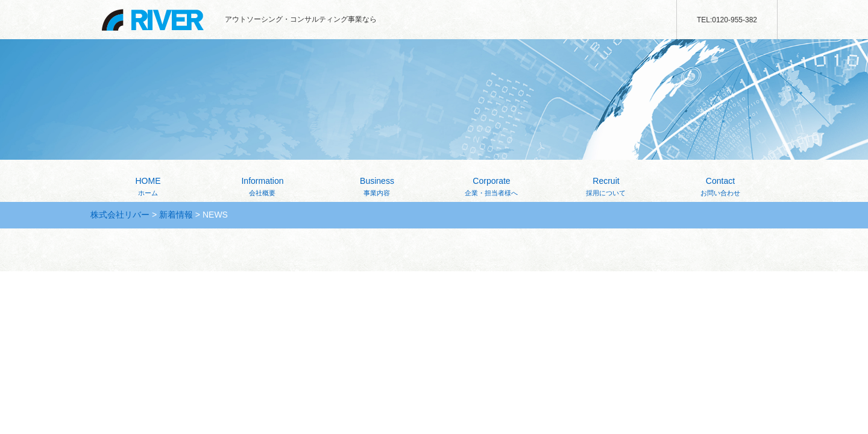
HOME (148, 187)
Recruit (606, 187)
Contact (720, 187)
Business (377, 187)
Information (263, 187)
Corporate (492, 187)
